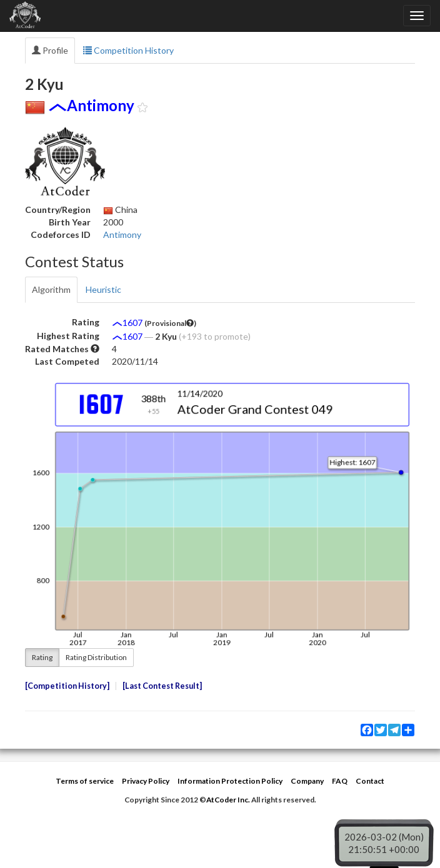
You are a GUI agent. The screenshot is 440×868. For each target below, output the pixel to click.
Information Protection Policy (230, 781)
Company (307, 781)
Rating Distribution (96, 657)
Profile (50, 50)
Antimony (122, 234)
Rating (42, 657)
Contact (370, 781)
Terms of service (85, 781)
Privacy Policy (146, 781)
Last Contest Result (162, 686)
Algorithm (51, 289)
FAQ (340, 781)
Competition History (128, 50)
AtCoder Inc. (228, 800)
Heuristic (103, 289)
